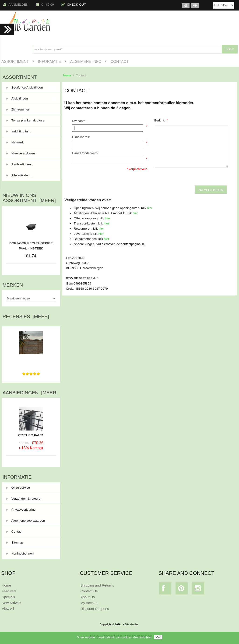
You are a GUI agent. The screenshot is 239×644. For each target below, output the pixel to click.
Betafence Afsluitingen (31, 88)
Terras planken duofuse (31, 121)
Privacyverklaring (21, 510)
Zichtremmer (31, 110)
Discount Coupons (95, 609)
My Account (90, 603)
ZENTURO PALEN (31, 434)
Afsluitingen (31, 99)
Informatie (49, 61)
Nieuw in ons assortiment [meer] (29, 198)
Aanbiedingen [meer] (30, 393)
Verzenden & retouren (24, 499)
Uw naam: (79, 121)
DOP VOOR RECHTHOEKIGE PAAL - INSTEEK (31, 246)
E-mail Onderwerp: (85, 153)
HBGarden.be (130, 624)
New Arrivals (11, 603)
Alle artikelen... (19, 175)
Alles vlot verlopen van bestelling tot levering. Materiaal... (31, 360)
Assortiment (15, 61)
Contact (119, 61)
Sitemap (15, 543)
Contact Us (89, 591)
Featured (9, 591)
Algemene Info (86, 61)
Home (67, 75)
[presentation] (107, 181)
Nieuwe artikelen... (22, 153)
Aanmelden (16, 5)
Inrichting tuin (31, 132)
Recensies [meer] (26, 317)
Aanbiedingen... (20, 164)
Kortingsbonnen (20, 553)
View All (8, 609)
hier (150, 208)
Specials (8, 597)
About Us (88, 597)
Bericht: (161, 120)
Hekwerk (31, 142)
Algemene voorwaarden (26, 521)
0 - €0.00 (45, 5)
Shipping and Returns (97, 585)
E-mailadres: (81, 137)
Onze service (18, 488)
